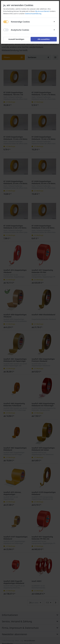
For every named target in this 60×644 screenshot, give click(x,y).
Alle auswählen (44, 39)
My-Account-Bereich (43, 11)
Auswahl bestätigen (16, 39)
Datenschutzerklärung (33, 14)
